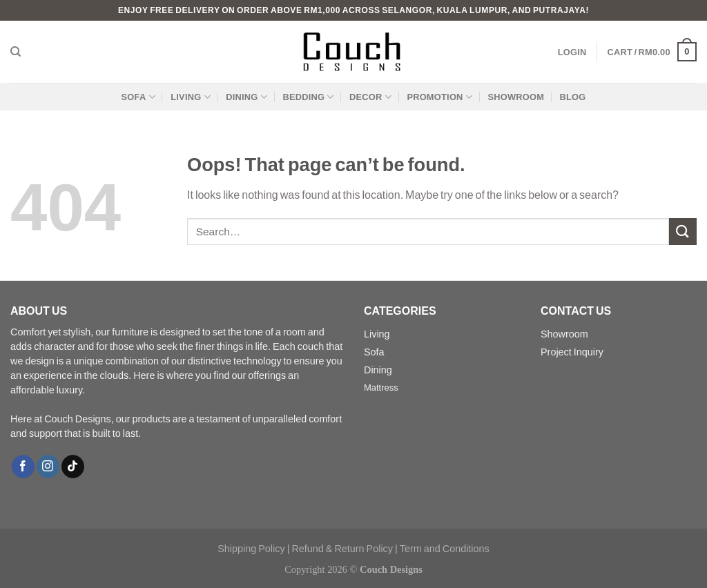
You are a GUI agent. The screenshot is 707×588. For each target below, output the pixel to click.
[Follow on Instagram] (48, 467)
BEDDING (308, 97)
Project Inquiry (572, 352)
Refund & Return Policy (342, 548)
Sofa (374, 352)
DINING (246, 97)
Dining (378, 370)
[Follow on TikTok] (73, 467)
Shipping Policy (251, 548)
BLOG (572, 97)
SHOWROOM (516, 97)
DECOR (370, 97)
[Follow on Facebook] (23, 467)
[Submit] (683, 232)
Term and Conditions (445, 548)
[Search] (16, 52)
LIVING (191, 97)
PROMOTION (439, 97)
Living (377, 334)
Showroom (564, 334)
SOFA (138, 97)
